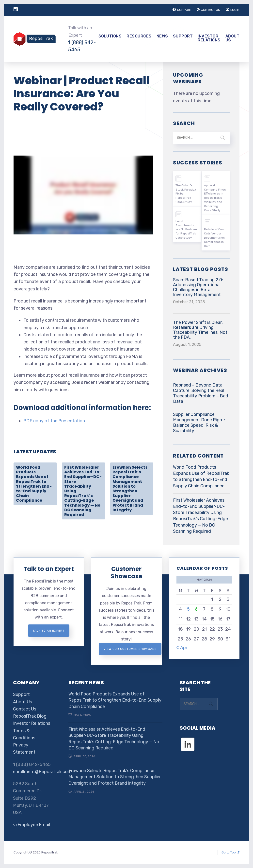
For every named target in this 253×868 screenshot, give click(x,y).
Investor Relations (209, 38)
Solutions (110, 36)
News (162, 36)
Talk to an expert (49, 631)
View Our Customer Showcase (130, 649)
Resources (139, 36)
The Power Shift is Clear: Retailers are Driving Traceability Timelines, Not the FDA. (200, 330)
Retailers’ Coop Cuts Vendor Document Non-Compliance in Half (215, 238)
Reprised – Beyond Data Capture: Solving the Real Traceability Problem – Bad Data (201, 393)
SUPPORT (182, 10)
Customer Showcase (126, 573)
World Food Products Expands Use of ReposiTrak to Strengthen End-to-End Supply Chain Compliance (34, 484)
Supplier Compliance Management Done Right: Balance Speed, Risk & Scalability (199, 423)
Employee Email (32, 825)
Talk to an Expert (49, 569)
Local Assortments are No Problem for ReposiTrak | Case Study (186, 229)
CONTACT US (208, 10)
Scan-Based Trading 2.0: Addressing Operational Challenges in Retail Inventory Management (198, 287)
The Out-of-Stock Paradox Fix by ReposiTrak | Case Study (186, 194)
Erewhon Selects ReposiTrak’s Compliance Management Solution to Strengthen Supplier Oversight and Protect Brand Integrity (130, 489)
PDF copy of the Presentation (54, 421)
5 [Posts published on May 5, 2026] (188, 609)
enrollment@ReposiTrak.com (42, 772)
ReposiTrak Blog (30, 716)
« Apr (182, 648)
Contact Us (25, 709)
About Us (233, 38)
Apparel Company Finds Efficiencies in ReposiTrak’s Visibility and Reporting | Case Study (215, 198)
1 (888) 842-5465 (82, 46)
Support (183, 36)
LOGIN (233, 10)
